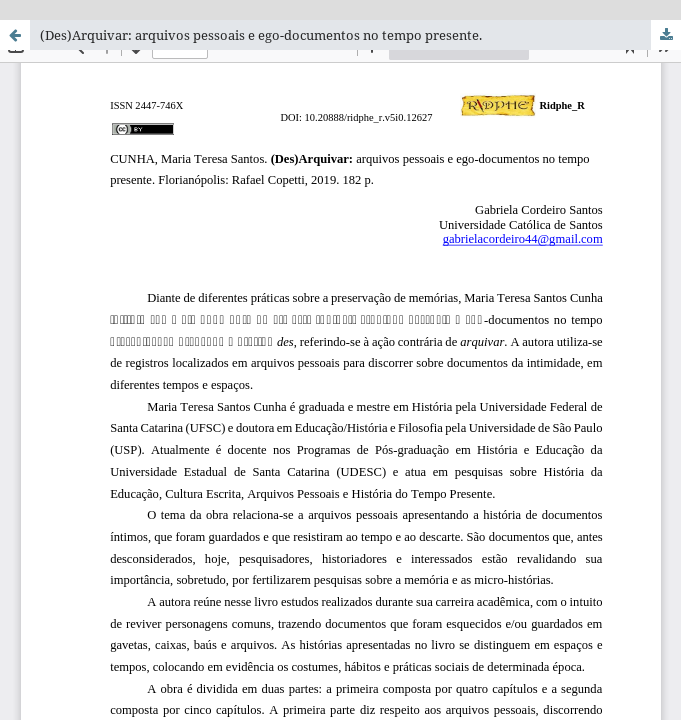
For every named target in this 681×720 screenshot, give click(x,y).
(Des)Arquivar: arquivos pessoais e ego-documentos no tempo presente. (261, 35)
